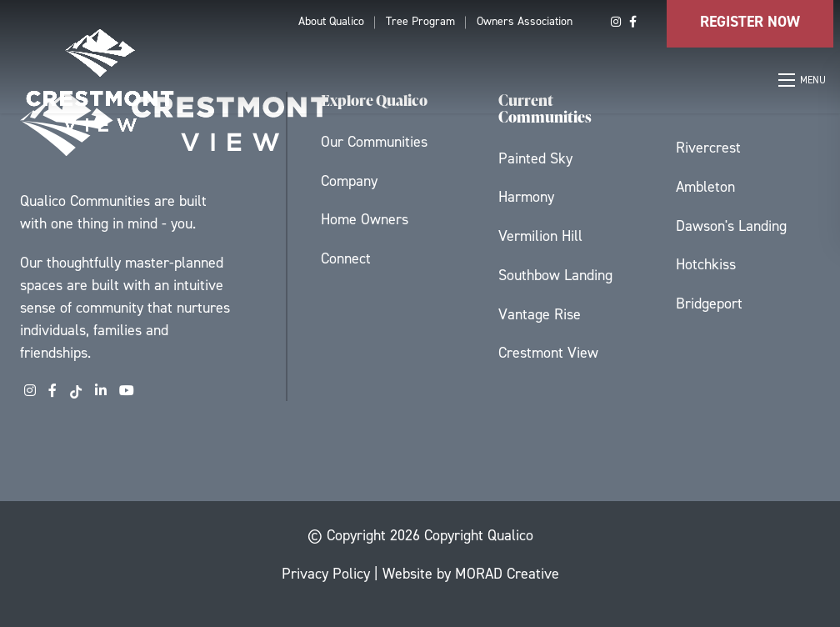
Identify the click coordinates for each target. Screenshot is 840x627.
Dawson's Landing (731, 226)
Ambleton (705, 187)
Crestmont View (548, 353)
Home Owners (365, 219)
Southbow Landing (555, 275)
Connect (346, 258)
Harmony (526, 197)
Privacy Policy (326, 574)
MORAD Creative (507, 574)
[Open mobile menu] (803, 80)
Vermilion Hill (540, 236)
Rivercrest (708, 148)
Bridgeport (709, 303)
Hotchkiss (706, 264)
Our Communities (374, 142)
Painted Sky (535, 158)
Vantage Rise (540, 314)
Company (349, 181)
